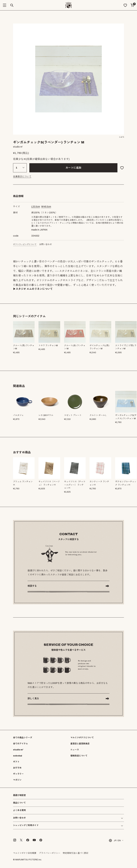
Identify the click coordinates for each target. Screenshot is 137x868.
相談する (32, 586)
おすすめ (17, 768)
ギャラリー (18, 774)
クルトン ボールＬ (98, 415)
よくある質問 (19, 810)
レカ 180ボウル (46, 415)
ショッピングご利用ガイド (26, 825)
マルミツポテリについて (82, 738)
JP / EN (115, 840)
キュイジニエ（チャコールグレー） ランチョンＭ (75, 485)
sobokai (18, 756)
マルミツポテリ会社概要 (25, 853)
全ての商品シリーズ (23, 738)
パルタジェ (18, 415)
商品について (19, 803)
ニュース (75, 750)
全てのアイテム (20, 744)
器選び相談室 (19, 795)
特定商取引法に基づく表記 (76, 853)
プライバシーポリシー (50, 853)
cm (36, 207)
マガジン (17, 780)
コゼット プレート (73, 415)
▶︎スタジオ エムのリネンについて (33, 289)
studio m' (18, 750)
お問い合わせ (46, 244)
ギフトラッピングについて (25, 244)
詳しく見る (33, 699)
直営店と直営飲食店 (80, 744)
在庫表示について (22, 177)
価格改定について (79, 756)
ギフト (16, 762)
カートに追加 (73, 168)
